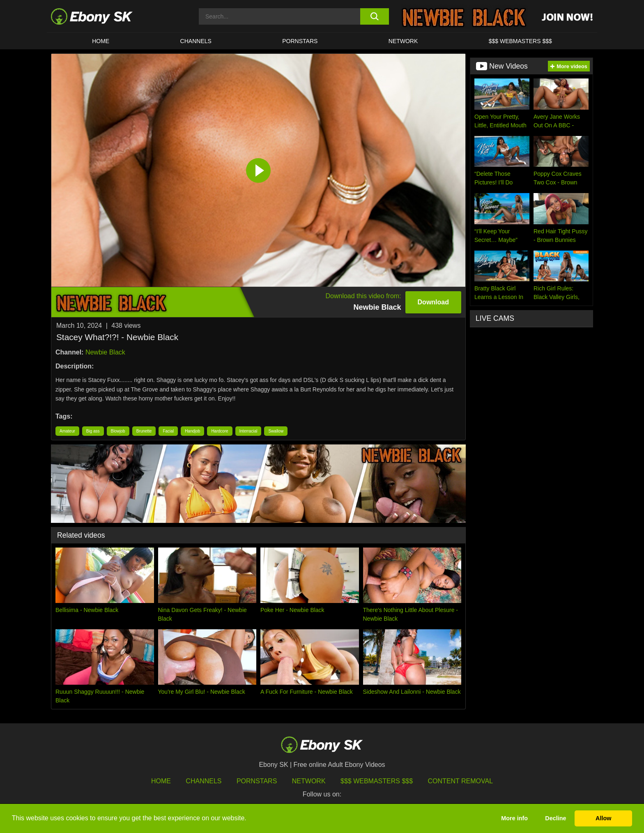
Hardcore (220, 431)
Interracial (248, 431)
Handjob (192, 431)
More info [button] (514, 818)
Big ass (93, 431)
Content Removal (461, 781)
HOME (101, 41)
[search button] (374, 16)
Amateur (67, 431)
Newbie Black (105, 352)
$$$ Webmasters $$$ (520, 41)
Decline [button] (555, 818)
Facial (168, 431)
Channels (196, 41)
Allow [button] (603, 818)
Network (403, 41)
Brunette (144, 431)
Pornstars (300, 41)
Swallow (276, 431)
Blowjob (118, 431)
